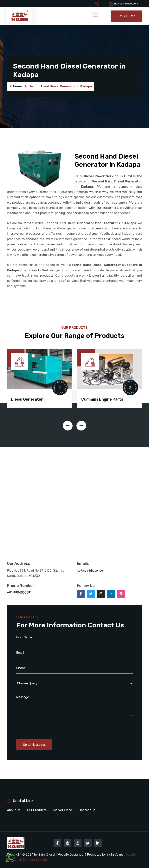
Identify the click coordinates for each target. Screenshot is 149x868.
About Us (14, 810)
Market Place (63, 810)
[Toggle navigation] (95, 16)
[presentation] (68, 426)
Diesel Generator (27, 399)
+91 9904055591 (19, 592)
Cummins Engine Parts (102, 399)
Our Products (37, 810)
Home (15, 86)
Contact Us (87, 810)
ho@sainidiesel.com (126, 4)
